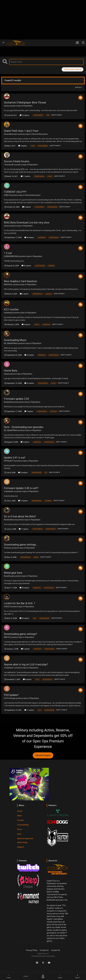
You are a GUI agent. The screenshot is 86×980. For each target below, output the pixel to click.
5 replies (25, 649)
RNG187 (7, 637)
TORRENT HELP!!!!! (15, 192)
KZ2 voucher (11, 309)
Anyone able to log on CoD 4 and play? (26, 664)
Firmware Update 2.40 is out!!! (21, 488)
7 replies (29, 411)
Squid (6, 374)
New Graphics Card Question (20, 281)
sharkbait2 (8, 313)
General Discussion (40, 134)
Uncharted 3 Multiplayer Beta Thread (25, 103)
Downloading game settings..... (21, 545)
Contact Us (44, 950)
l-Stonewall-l (9, 165)
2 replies (24, 294)
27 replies (23, 501)
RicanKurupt (9, 576)
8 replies (27, 207)
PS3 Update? (11, 695)
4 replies (23, 146)
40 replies (29, 237)
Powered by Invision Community (43, 956)
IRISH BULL (8, 284)
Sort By (78, 87)
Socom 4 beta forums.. (17, 161)
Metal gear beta (13, 573)
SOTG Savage (10, 698)
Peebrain (8, 548)
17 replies (26, 176)
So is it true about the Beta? (20, 516)
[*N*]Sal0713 (9, 461)
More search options (73, 69)
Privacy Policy (32, 950)
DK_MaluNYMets (11, 343)
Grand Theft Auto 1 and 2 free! (21, 131)
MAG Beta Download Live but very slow (27, 223)
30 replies (26, 266)
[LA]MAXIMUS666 (11, 256)
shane (6, 106)
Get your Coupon (43, 755)
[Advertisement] (43, 20)
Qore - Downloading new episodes (24, 427)
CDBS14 (7, 195)
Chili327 (7, 607)
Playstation (28, 106)
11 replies (29, 710)
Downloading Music (15, 340)
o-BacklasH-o (9, 491)
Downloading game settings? (21, 634)
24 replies (29, 383)
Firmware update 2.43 (16, 399)
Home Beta (11, 371)
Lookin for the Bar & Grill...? (20, 603)
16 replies (24, 115)
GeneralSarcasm (11, 134)
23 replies (29, 355)
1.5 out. (8, 253)
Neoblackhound (10, 402)
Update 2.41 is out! (15, 458)
